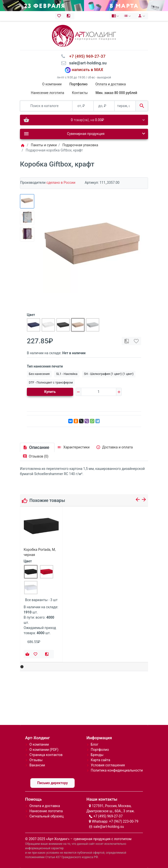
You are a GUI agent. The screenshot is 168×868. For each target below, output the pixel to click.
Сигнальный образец (46, 816)
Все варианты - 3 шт (41, 600)
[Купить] (27, 654)
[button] (22, 667)
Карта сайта (100, 760)
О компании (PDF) (44, 750)
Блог (94, 744)
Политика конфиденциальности (117, 770)
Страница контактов (46, 755)
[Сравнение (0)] (70, 16)
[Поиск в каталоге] (46, 106)
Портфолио (100, 750)
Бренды (97, 755)
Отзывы (36, 760)
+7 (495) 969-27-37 (108, 816)
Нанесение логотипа (47, 93)
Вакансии (37, 765)
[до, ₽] (104, 106)
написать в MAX (87, 70)
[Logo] (84, 35)
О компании (52, 84)
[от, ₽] (83, 106)
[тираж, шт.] (125, 106)
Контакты (80, 93)
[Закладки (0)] (60, 16)
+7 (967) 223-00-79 (124, 821)
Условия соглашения (108, 765)
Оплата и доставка (111, 84)
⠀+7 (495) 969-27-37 (86, 56)
